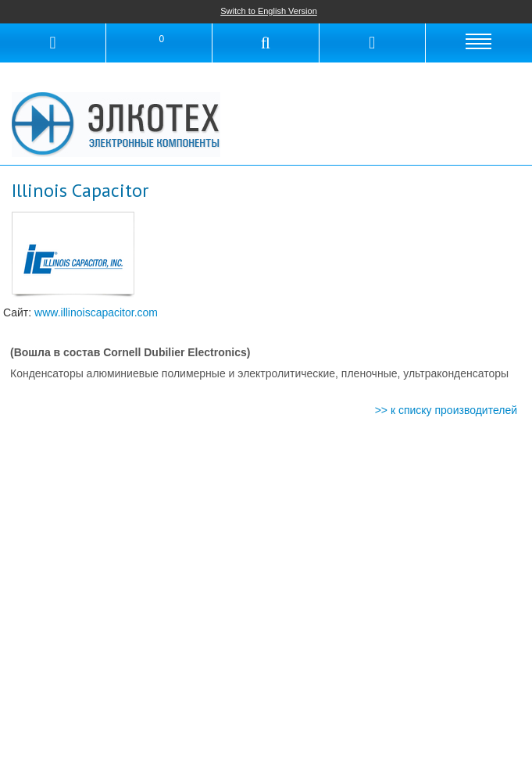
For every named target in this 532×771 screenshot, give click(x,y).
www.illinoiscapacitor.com (96, 312)
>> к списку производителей (446, 410)
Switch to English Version (269, 11)
